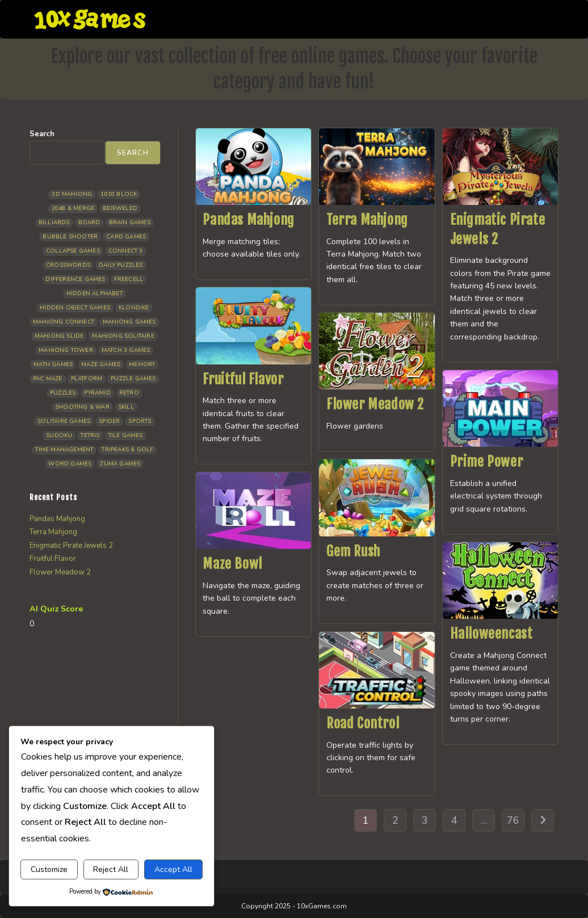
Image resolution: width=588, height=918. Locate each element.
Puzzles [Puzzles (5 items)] (63, 393)
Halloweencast (492, 634)
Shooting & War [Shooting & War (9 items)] (82, 407)
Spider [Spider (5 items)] (109, 421)
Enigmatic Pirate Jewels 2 (71, 546)
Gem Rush (353, 551)
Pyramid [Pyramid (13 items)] (97, 393)
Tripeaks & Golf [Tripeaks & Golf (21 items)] (127, 450)
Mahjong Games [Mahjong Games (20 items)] (129, 322)
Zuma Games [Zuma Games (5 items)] (120, 464)
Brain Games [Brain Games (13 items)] (130, 223)
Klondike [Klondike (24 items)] (134, 308)
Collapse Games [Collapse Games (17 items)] (73, 251)
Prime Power (487, 462)
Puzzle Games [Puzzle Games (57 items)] (133, 379)
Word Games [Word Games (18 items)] (70, 464)
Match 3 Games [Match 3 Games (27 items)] (126, 350)
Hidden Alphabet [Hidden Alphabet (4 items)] (94, 294)
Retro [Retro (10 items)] (129, 393)
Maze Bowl (232, 564)
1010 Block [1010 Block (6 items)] (119, 194)
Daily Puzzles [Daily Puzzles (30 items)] (121, 265)
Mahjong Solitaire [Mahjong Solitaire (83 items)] (123, 336)
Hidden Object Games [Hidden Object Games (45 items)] (75, 308)
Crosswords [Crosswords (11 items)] (68, 265)
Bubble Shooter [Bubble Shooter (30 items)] (70, 237)
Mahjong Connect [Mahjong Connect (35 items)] (64, 322)
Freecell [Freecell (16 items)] (129, 279)
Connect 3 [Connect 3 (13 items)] (126, 251)
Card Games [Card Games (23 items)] (126, 237)
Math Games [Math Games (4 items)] (53, 364)
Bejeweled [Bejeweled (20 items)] (120, 208)
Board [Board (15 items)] (89, 223)
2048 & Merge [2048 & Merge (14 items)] (73, 208)
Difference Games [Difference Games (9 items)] (75, 279)
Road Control (363, 723)
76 (513, 820)
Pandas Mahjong (248, 220)
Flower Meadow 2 (375, 404)
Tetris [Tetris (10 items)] (90, 435)
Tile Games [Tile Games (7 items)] (126, 435)
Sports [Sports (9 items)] (140, 421)
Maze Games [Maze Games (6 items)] (101, 364)
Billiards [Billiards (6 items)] (54, 223)
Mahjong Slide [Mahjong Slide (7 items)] (59, 336)
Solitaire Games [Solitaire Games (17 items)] (64, 421)
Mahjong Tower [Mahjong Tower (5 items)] (66, 350)
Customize (49, 869)
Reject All (111, 869)
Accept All (173, 869)
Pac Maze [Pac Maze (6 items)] (48, 379)
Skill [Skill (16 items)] (126, 407)
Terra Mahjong (367, 220)
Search (42, 134)
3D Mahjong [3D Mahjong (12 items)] (72, 194)
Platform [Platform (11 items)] (87, 379)
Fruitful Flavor (243, 379)
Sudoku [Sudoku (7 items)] (59, 435)
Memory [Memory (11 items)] (142, 364)
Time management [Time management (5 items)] (64, 450)
